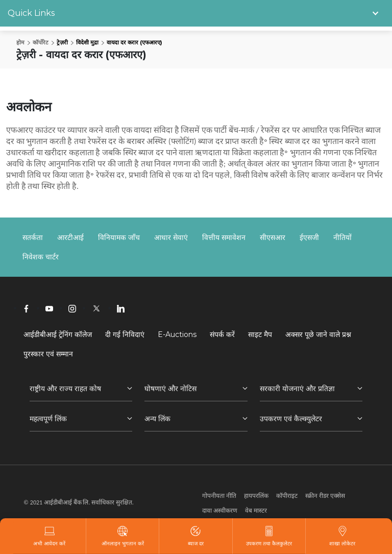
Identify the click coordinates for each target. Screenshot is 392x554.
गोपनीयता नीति (219, 496)
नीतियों (342, 237)
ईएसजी (309, 237)
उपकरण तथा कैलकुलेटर (269, 536)
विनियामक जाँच (119, 237)
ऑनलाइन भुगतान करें (123, 536)
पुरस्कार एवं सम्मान (48, 354)
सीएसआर (273, 237)
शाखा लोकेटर (342, 536)
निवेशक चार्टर (41, 257)
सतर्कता (33, 237)
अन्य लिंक (157, 419)
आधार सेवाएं (171, 237)
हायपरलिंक (256, 496)
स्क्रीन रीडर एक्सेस (325, 496)
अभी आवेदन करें (49, 536)
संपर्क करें (222, 334)
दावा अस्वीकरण (220, 510)
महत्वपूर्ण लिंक (48, 419)
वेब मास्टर (256, 510)
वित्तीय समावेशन (224, 237)
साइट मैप (260, 334)
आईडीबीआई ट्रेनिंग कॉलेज (58, 334)
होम (20, 42)
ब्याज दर (196, 536)
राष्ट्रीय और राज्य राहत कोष (65, 389)
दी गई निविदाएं (125, 334)
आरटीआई (70, 237)
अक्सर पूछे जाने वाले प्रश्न (318, 334)
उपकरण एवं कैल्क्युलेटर (291, 419)
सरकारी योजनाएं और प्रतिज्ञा (297, 389)
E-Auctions (177, 334)
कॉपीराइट (287, 496)
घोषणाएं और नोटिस (170, 389)
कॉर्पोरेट (41, 42)
